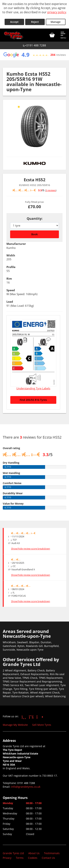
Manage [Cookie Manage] (56, 22)
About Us (34, 853)
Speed (11, 290)
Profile (11, 267)
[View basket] (52, 35)
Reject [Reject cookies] (35, 22)
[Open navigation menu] (63, 35)
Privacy (7, 858)
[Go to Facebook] (24, 717)
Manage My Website (15, 725)
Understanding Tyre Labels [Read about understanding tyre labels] (33, 388)
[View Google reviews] (34, 55)
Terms (20, 858)
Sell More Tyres (42, 725)
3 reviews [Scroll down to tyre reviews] (51, 190)
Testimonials (52, 853)
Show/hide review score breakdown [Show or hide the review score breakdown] (31, 549)
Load (10, 302)
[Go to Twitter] (31, 717)
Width (11, 255)
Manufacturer (16, 244)
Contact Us (48, 858)
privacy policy (57, 12)
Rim (9, 279)
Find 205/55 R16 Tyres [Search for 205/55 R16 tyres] (33, 400)
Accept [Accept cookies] (14, 22)
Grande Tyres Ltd (13, 853)
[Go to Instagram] (40, 717)
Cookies (33, 858)
